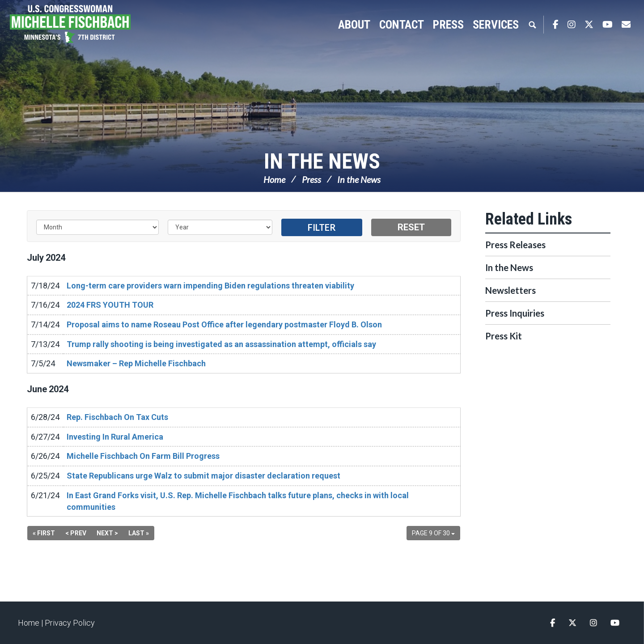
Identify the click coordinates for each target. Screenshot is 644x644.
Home (274, 179)
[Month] (97, 227)
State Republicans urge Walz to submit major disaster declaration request (203, 476)
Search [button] (532, 25)
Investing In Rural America (115, 437)
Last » (139, 533)
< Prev (76, 533)
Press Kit (504, 336)
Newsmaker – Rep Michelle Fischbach (136, 363)
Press (311, 179)
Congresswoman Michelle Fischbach (83, 25)
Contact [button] (402, 25)
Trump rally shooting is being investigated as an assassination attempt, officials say (221, 344)
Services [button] (496, 25)
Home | (31, 623)
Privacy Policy (70, 623)
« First (44, 533)
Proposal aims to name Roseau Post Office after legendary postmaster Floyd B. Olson (224, 324)
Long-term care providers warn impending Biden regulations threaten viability (210, 286)
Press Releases (515, 245)
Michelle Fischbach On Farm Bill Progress (143, 456)
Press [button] (448, 25)
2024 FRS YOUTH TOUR (110, 305)
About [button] (354, 25)
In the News (322, 161)
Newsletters (511, 290)
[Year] (220, 227)
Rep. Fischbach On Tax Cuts (117, 417)
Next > (107, 533)
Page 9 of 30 (433, 533)
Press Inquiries (515, 313)
